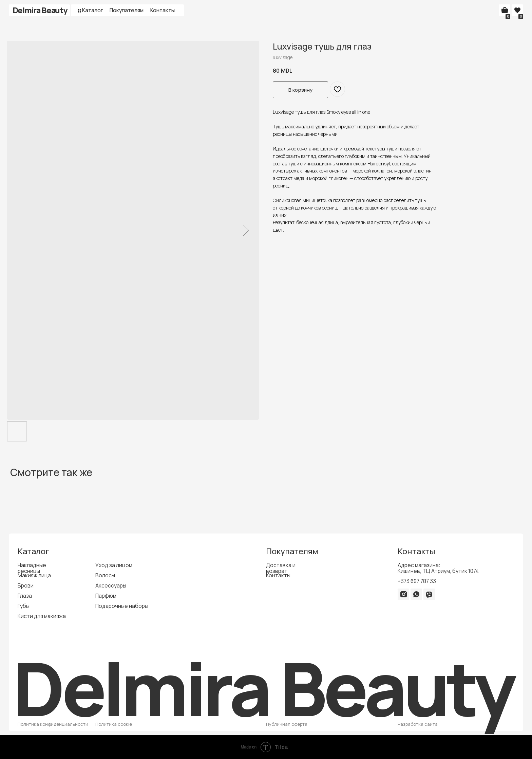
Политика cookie (114, 724)
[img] (403, 594)
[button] (80, 11)
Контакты (163, 10)
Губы (24, 606)
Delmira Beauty (40, 10)
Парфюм (106, 596)
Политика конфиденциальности (53, 724)
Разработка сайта (418, 724)
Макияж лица (34, 575)
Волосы (105, 575)
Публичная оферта (287, 724)
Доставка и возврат (281, 568)
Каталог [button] (93, 10)
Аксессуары (111, 585)
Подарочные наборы (122, 606)
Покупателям (127, 10)
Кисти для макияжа (42, 616)
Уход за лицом (114, 565)
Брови (26, 585)
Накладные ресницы (32, 568)
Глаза (25, 596)
